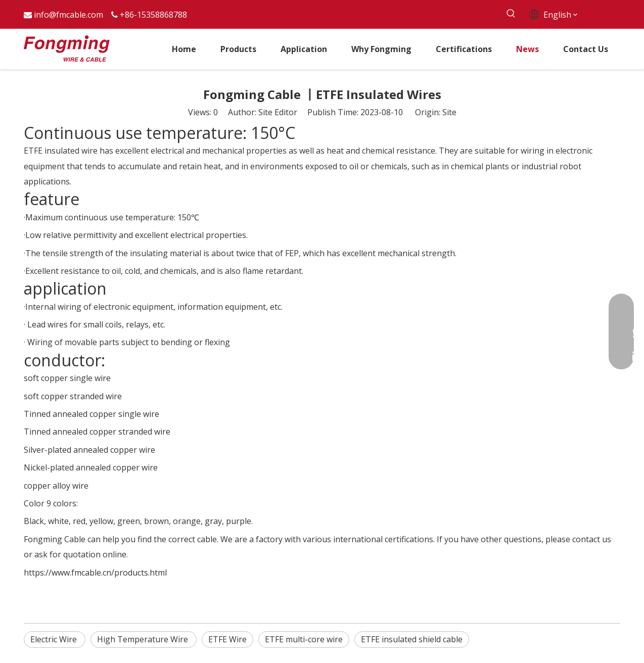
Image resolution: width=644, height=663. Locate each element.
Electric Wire (55, 639)
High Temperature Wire (144, 639)
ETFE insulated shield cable (412, 639)
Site (449, 112)
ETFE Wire (227, 639)
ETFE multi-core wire (304, 639)
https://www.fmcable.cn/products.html (95, 573)
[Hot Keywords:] (511, 14)
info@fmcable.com (68, 15)
